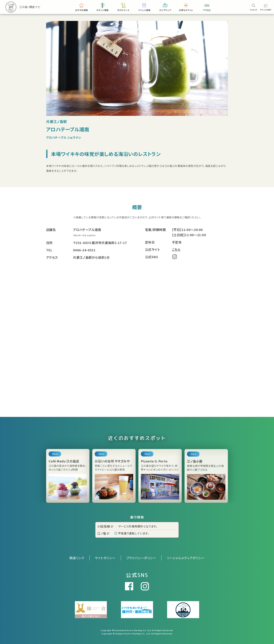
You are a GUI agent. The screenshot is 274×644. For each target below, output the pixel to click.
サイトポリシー (105, 558)
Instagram (175, 257)
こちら (176, 249)
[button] (221, 70)
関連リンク (77, 558)
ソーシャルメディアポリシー (186, 558)
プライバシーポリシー (141, 558)
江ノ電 (103, 533)
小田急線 (105, 526)
